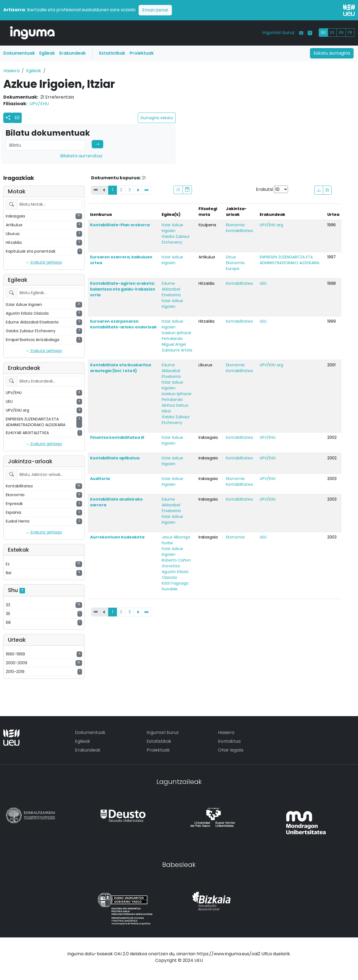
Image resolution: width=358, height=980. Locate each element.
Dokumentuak (19, 53)
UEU (263, 283)
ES (332, 32)
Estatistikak (112, 53)
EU (323, 32)
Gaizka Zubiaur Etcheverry (176, 239)
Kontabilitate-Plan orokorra (120, 225)
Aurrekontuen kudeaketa (117, 537)
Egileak (47, 53)
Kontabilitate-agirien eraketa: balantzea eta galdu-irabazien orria (123, 289)
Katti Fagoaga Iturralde (175, 586)
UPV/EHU (39, 104)
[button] (17, 118)
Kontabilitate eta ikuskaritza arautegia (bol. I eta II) (121, 368)
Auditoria (100, 479)
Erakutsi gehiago (44, 263)
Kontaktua (229, 741)
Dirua (231, 257)
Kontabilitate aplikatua (115, 458)
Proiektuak (142, 53)
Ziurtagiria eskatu (157, 118)
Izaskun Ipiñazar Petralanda (177, 336)
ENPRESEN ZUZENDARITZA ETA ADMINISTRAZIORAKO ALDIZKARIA (290, 260)
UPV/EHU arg (271, 225)
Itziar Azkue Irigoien (172, 228)
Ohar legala (231, 750)
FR (350, 32)
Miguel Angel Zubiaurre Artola (177, 347)
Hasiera (11, 71)
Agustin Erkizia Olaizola (175, 575)
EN (341, 32)
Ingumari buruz (279, 33)
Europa (233, 269)
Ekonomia (235, 225)
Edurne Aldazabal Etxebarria (171, 289)
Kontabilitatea (239, 231)
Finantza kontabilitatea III (117, 437)
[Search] (45, 145)
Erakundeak (72, 53)
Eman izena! (155, 10)
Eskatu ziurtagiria (332, 53)
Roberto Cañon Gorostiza (176, 563)
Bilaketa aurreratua (81, 156)
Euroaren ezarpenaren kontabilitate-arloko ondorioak (123, 324)
